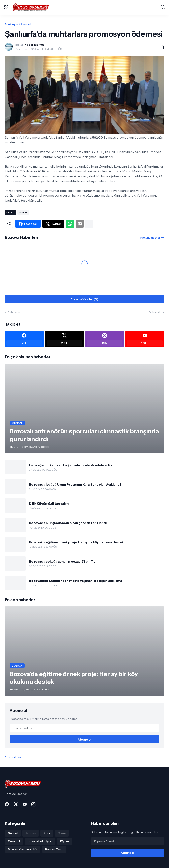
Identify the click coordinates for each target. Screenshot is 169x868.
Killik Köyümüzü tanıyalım (49, 503)
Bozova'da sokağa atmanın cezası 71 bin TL (62, 561)
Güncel (26, 24)
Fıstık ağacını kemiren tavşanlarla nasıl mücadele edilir (71, 465)
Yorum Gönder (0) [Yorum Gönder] (85, 299)
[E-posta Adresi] (84, 728)
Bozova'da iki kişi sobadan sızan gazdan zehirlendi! (68, 523)
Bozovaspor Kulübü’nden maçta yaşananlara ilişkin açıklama (75, 581)
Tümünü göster (150, 238)
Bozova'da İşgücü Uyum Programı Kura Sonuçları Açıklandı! (75, 484)
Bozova (31, 833)
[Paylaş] (160, 47)
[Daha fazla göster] (89, 224)
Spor (47, 833)
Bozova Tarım (54, 849)
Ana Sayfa (11, 24)
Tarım (62, 833)
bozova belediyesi (40, 841)
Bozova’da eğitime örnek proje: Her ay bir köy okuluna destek (76, 542)
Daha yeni (14, 312)
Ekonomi (14, 841)
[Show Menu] (6, 7)
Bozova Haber (14, 757)
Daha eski (155, 312)
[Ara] (163, 7)
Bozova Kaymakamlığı (23, 849)
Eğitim (65, 841)
